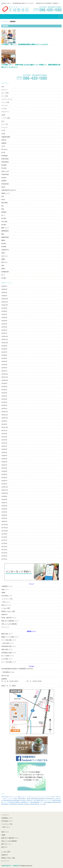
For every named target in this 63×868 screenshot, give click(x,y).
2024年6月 (4, 355)
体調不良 (4, 140)
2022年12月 (5, 412)
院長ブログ (4, 262)
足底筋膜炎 (20, 804)
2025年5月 (4, 321)
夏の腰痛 (4, 165)
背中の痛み (4, 222)
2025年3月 (4, 327)
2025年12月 (5, 299)
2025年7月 (4, 314)
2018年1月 (4, 521)
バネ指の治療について (8, 643)
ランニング (4, 127)
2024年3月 (4, 365)
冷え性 (3, 146)
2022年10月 (5, 418)
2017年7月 (4, 540)
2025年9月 (4, 308)
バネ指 (57, 797)
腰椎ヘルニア (5, 228)
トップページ (6, 21)
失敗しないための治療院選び (9, 624)
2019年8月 (4, 471)
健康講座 (4, 143)
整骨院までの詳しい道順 (8, 611)
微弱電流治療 (10, 800)
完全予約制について (7, 596)
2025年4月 (4, 324)
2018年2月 (4, 518)
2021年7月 (4, 430)
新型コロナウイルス (46, 800)
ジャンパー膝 (5, 102)
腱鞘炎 (3, 240)
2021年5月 (4, 437)
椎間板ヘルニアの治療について (10, 637)
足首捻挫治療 (32, 804)
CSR (3, 87)
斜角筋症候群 (5, 184)
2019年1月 (4, 484)
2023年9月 (4, 383)
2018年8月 (4, 499)
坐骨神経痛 (4, 156)
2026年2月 (4, 292)
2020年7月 (4, 446)
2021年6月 (4, 434)
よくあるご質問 (6, 608)
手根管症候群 (5, 174)
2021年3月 (4, 440)
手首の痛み (23, 800)
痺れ (20, 802)
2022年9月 (4, 421)
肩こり (3, 215)
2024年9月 (4, 346)
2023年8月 (4, 387)
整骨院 (38, 800)
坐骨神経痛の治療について (9, 646)
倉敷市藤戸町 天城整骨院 (11, 866)
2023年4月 (4, 399)
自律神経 (4, 247)
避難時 (3, 259)
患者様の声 (4, 615)
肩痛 (32, 802)
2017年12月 (5, 525)
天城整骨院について (7, 586)
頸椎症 (3, 269)
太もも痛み (56, 799)
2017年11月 (5, 528)
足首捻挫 (26, 804)
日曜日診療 (55, 800)
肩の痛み (4, 218)
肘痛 (3, 209)
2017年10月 (5, 531)
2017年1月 (4, 559)
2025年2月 (4, 330)
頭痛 (3, 265)
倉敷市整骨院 (35, 799)
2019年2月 (4, 481)
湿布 (3, 196)
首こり (3, 275)
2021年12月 (5, 427)
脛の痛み (4, 225)
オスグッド (4, 90)
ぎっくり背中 (5, 93)
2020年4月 (4, 456)
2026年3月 (4, 289)
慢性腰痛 (17, 800)
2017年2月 (4, 556)
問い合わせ (4, 149)
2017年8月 (4, 537)
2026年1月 (4, 296)
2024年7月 (4, 352)
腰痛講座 (50, 802)
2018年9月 (4, 496)
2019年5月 (4, 474)
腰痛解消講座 (5, 237)
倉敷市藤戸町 (42, 799)
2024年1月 (4, 371)
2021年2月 (4, 443)
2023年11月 (5, 377)
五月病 (3, 134)
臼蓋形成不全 (5, 250)
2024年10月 (5, 343)
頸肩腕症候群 (5, 272)
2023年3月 (4, 402)
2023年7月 (4, 390)
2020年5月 (4, 452)
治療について (5, 589)
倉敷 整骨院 (18, 799)
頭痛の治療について (7, 649)
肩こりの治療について (8, 656)
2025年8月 (4, 311)
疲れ (3, 206)
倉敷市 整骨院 (26, 799)
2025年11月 (5, 302)
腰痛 (3, 234)
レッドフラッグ (10, 799)
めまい (3, 121)
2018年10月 (5, 493)
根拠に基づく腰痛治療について (10, 621)
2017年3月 (4, 553)
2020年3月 (4, 459)
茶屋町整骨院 (13, 804)
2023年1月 (4, 409)
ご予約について (6, 602)
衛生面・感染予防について (9, 618)
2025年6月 (4, 318)
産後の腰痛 (4, 203)
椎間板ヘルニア (6, 193)
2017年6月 (4, 543)
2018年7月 (4, 503)
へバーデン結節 (6, 118)
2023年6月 (4, 393)
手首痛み (29, 800)
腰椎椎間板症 (5, 231)
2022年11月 (5, 415)
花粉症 (3, 253)
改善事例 (4, 181)
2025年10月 (5, 305)
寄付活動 (4, 168)
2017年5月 (4, 547)
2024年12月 (5, 336)
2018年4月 (4, 512)
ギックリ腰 (4, 96)
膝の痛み (4, 243)
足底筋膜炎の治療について (9, 653)
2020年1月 (4, 465)
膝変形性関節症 (57, 802)
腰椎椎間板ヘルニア (39, 802)
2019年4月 (4, 478)
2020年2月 (4, 462)
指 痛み (34, 800)
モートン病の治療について (9, 662)
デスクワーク (5, 112)
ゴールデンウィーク (32, 797)
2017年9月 (4, 534)
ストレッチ (4, 105)
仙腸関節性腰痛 (6, 137)
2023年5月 (4, 396)
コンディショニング (7, 99)
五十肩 (3, 131)
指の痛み (4, 178)
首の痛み (4, 278)
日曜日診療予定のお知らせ (9, 190)
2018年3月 (4, 515)
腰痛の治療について (7, 634)
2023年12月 (5, 374)
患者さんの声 (5, 171)
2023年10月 (5, 380)
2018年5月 (4, 509)
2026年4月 (4, 286)
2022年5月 (4, 424)
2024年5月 (4, 358)
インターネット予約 (7, 599)
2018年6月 (4, 506)
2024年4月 (4, 361)
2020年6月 (4, 449)
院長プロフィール (6, 605)
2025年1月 (4, 333)
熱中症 (3, 200)
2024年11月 (5, 339)
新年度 (3, 187)
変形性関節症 (5, 162)
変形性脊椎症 (5, 159)
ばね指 (3, 115)
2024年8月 (4, 349)
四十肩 (3, 152)
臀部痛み (7, 804)
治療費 (3, 593)
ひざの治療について (7, 659)
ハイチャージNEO (49, 797)
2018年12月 (5, 487)
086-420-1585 (5, 676)
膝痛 (3, 804)
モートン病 (4, 124)
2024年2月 (4, 368)
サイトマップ (5, 627)
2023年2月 (4, 405)
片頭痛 (10, 802)
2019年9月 (4, 468)
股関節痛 (4, 212)
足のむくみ (4, 256)
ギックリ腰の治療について (9, 640)
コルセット (23, 797)
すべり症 (4, 109)
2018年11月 (5, 490)
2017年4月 (4, 550)
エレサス (11, 797)
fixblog (6, 797)
